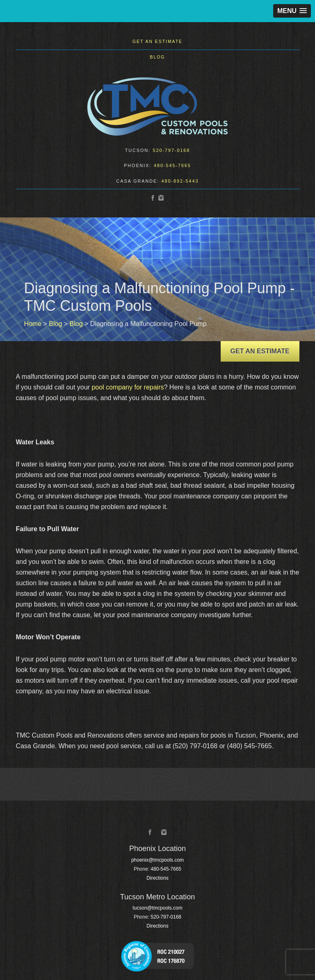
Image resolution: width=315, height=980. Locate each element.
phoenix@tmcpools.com (157, 860)
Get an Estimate (157, 42)
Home (33, 324)
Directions (157, 878)
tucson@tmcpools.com (157, 908)
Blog (158, 57)
